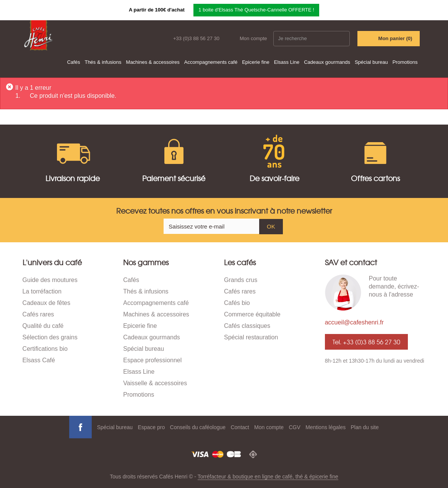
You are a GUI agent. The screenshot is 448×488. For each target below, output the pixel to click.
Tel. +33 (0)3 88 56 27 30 (366, 342)
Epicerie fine (256, 62)
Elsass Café (39, 360)
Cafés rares (38, 314)
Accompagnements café (211, 62)
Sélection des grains (50, 337)
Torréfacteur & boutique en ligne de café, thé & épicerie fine (268, 477)
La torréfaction (42, 291)
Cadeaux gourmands (327, 62)
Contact (240, 427)
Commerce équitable (252, 314)
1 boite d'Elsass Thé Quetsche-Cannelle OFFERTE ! (256, 10)
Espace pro (151, 427)
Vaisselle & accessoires (155, 383)
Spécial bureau (371, 62)
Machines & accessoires (153, 62)
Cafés (73, 62)
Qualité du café (43, 326)
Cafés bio (237, 303)
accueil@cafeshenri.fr (354, 322)
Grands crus (241, 280)
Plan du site (365, 427)
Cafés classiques (247, 326)
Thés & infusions (103, 62)
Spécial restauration (251, 337)
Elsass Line (287, 62)
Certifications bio (45, 349)
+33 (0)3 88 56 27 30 (196, 38)
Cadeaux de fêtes (46, 303)
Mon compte (253, 38)
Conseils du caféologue (198, 427)
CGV (294, 427)
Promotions (405, 62)
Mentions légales (325, 427)
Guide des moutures (50, 280)
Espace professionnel (152, 360)
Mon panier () (395, 38)
